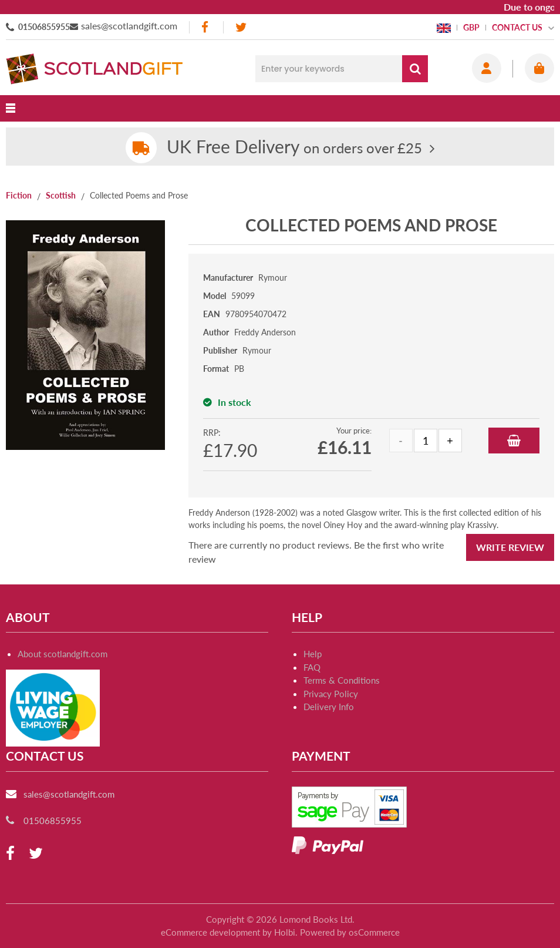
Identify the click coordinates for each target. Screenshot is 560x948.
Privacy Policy (331, 694)
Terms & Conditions (342, 680)
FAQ (312, 667)
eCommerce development (210, 932)
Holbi (285, 932)
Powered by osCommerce (350, 932)
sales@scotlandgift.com (129, 26)
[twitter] (241, 27)
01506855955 (44, 27)
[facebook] (206, 27)
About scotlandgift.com (63, 654)
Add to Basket (514, 441)
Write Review (510, 547)
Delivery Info (329, 707)
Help (313, 654)
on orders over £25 (294, 148)
